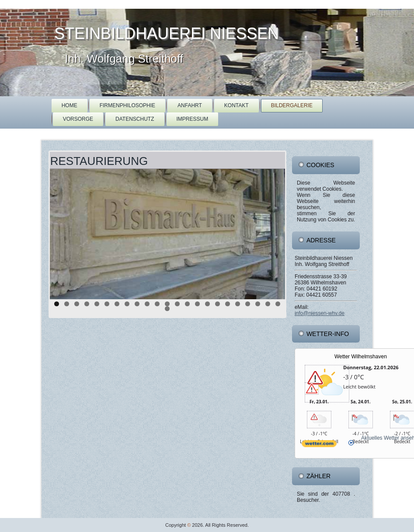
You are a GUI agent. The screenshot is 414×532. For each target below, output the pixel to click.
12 (167, 304)
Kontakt (237, 105)
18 (228, 304)
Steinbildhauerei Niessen (167, 33)
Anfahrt (190, 105)
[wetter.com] (319, 451)
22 (268, 304)
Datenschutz (135, 119)
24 (167, 309)
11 (157, 304)
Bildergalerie (292, 105)
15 (197, 304)
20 (248, 304)
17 (217, 304)
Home (70, 105)
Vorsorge (78, 119)
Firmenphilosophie (127, 105)
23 (278, 304)
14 (187, 304)
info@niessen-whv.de (320, 313)
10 (147, 304)
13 (177, 304)
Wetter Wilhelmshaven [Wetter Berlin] (361, 357)
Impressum (193, 119)
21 (258, 304)
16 (207, 304)
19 (238, 304)
